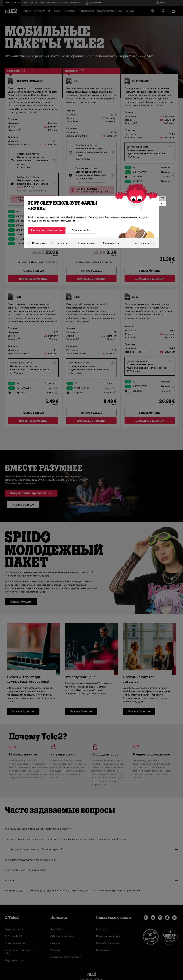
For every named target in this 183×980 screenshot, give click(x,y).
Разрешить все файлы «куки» (47, 230)
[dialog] (91, 222)
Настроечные (61, 243)
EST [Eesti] (162, 198)
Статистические (84, 243)
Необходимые (38, 243)
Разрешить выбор (81, 230)
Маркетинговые (110, 243)
